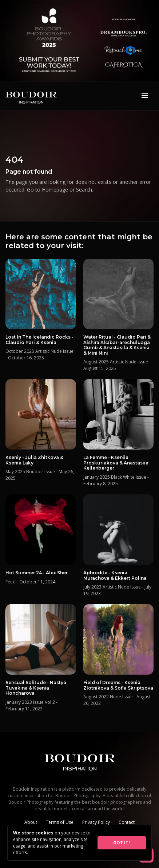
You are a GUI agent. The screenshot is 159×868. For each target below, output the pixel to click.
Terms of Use (60, 822)
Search (84, 190)
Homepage (55, 190)
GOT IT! (122, 843)
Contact (127, 822)
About (31, 822)
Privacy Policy (96, 822)
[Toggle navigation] (145, 96)
